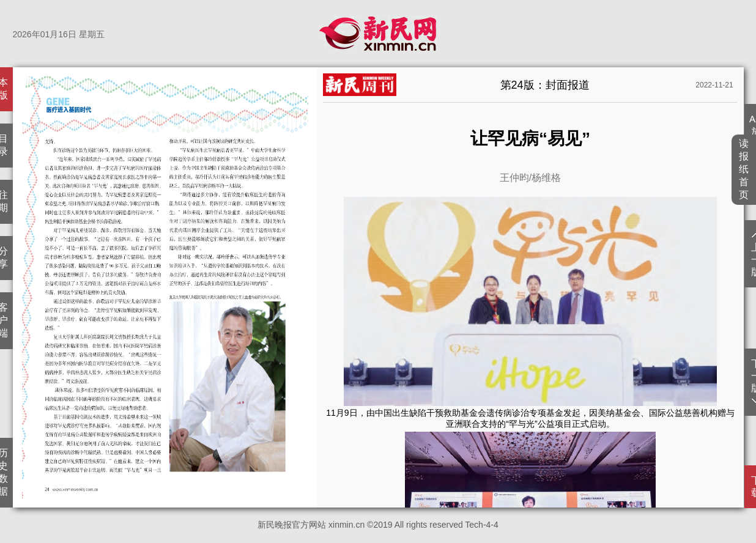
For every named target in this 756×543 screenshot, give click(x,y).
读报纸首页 (744, 169)
